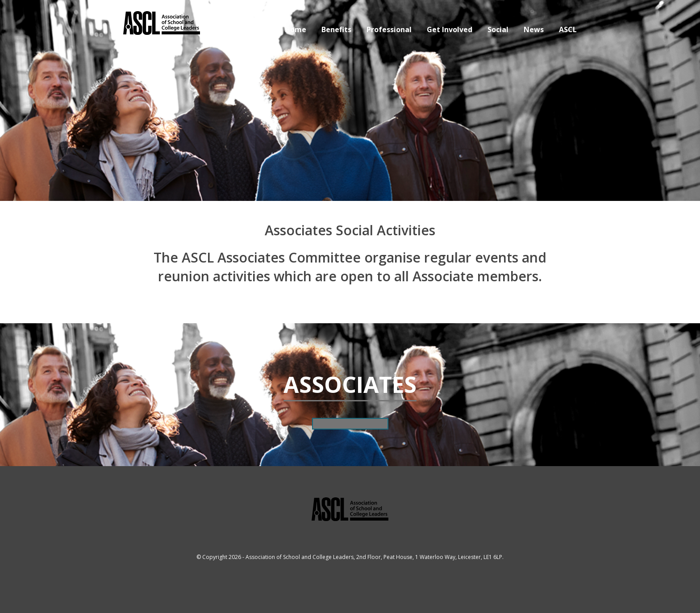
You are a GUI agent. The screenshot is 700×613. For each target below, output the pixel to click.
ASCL (568, 29)
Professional (389, 29)
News (534, 29)
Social (498, 29)
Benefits (336, 29)
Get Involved (450, 29)
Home (296, 29)
